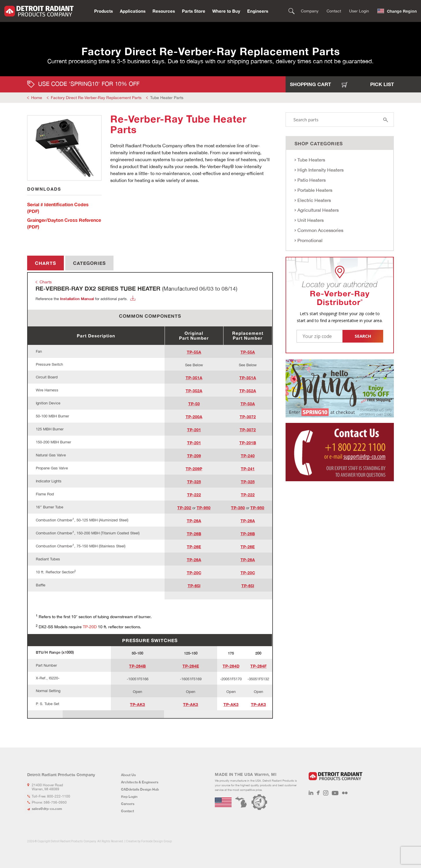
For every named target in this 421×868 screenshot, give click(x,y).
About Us (128, 775)
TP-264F (258, 666)
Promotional (310, 240)
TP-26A (194, 521)
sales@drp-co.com (47, 809)
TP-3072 (248, 417)
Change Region (402, 11)
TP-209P (194, 469)
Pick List (382, 84)
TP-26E (194, 547)
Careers (128, 804)
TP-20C (194, 573)
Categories (89, 263)
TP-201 (194, 430)
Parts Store (194, 10)
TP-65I (194, 586)
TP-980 (204, 508)
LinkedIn (311, 793)
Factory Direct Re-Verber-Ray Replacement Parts (96, 98)
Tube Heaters (311, 160)
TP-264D (231, 666)
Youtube (335, 793)
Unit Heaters (311, 220)
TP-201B (248, 443)
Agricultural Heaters (318, 210)
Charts (45, 263)
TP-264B (137, 666)
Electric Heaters (314, 200)
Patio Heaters (312, 180)
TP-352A (194, 391)
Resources (164, 10)
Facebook (318, 793)
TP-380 (238, 508)
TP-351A (194, 378)
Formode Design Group (157, 841)
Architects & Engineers (140, 782)
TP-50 (194, 404)
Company (310, 10)
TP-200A (194, 417)
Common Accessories (320, 230)
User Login (359, 10)
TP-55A (194, 352)
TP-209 (194, 456)
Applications (133, 10)
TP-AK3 (137, 704)
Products (104, 10)
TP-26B (194, 534)
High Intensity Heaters (321, 170)
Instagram (326, 793)
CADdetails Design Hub (140, 789)
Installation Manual (77, 299)
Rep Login (129, 797)
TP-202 (184, 508)
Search (291, 11)
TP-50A (248, 404)
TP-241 (248, 469)
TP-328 (194, 482)
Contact (334, 10)
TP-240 (248, 456)
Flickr (345, 793)
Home (37, 98)
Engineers (258, 10)
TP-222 (194, 495)
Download (133, 298)
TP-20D (90, 627)
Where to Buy (226, 10)
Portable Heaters (315, 190)
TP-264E (191, 666)
